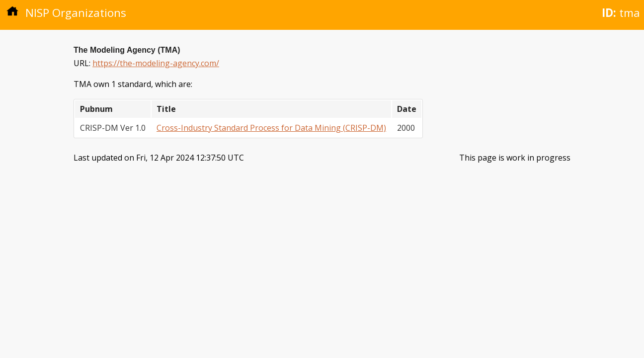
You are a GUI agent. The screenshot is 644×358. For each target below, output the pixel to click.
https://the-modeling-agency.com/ (156, 63)
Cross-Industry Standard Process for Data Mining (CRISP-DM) (271, 128)
